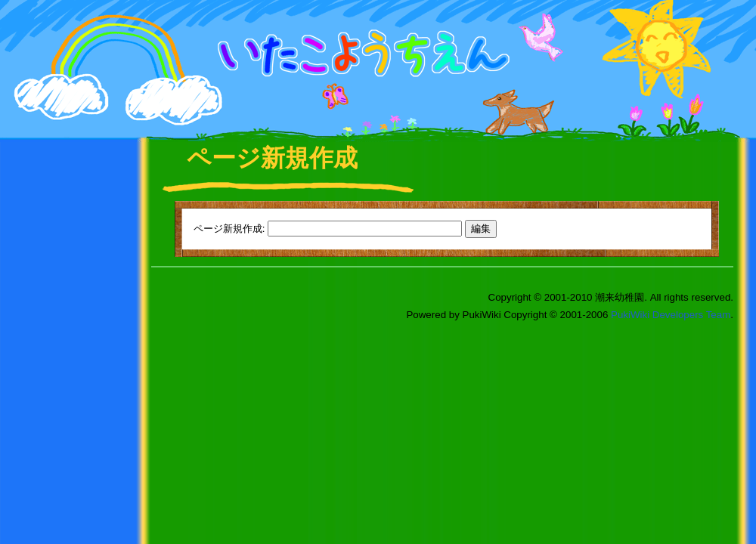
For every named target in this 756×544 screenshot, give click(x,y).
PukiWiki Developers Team (671, 315)
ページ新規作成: (229, 229)
